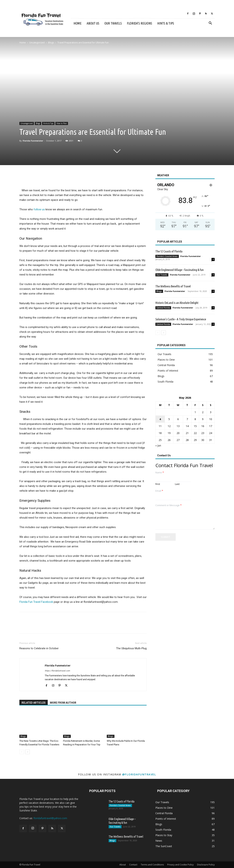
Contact (133, 865)
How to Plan (62, 123)
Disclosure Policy (206, 865)
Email (159, 491)
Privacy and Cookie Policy (180, 865)
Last (177, 484)
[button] (210, 24)
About (123, 865)
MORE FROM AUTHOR (63, 703)
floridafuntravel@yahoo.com (50, 818)
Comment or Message (168, 505)
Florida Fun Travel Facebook (36, 602)
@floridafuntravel (139, 774)
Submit (166, 537)
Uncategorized (37, 43)
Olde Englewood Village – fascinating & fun (180, 270)
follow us (39, 209)
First (158, 484)
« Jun (158, 445)
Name (160, 473)
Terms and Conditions (152, 865)
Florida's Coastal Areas (167, 256)
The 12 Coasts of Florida (169, 251)
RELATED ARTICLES (34, 703)
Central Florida (163, 308)
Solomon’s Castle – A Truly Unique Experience (181, 319)
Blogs (51, 43)
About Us (93, 23)
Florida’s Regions (139, 23)
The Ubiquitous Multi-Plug (131, 648)
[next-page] (28, 752)
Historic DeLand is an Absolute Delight (177, 303)
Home (78, 23)
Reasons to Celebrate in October (39, 648)
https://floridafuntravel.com (57, 671)
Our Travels (113, 23)
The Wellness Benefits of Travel (173, 286)
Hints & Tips (166, 23)
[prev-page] (22, 752)
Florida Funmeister (33, 141)
